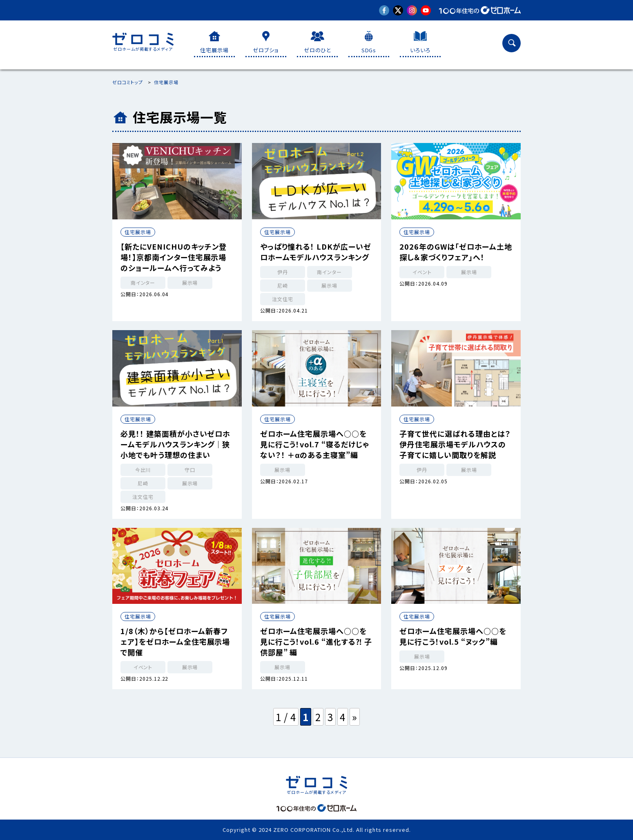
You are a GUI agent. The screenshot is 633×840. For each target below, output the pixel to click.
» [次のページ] (355, 717)
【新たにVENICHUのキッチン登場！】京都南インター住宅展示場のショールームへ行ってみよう (174, 257)
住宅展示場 (138, 232)
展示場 (190, 283)
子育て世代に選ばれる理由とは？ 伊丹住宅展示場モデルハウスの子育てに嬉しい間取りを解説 (455, 444)
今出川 (143, 470)
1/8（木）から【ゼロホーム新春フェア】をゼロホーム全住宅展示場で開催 (175, 641)
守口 (190, 470)
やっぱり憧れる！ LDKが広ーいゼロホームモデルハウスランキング (316, 252)
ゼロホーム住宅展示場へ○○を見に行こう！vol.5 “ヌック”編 (453, 636)
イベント (422, 272)
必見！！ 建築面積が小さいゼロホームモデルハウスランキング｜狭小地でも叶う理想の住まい (175, 444)
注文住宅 (283, 299)
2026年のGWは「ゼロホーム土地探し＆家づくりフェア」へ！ (456, 252)
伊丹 (283, 272)
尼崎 (283, 285)
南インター (143, 283)
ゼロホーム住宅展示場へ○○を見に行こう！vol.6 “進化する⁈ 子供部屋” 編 (316, 641)
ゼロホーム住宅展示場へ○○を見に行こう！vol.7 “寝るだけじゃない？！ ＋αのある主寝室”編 (315, 444)
